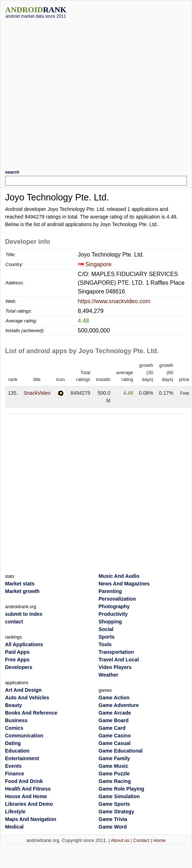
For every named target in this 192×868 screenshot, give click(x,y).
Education (17, 751)
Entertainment (22, 758)
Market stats (20, 584)
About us (120, 840)
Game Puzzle (114, 774)
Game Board (114, 720)
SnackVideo (37, 393)
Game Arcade (115, 713)
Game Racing (115, 781)
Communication (24, 736)
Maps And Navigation (31, 819)
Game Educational (121, 751)
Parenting (110, 591)
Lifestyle (15, 812)
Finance (15, 774)
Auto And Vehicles (27, 698)
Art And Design (23, 690)
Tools (105, 644)
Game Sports (114, 804)
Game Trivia (113, 819)
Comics (14, 728)
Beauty (14, 705)
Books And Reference (31, 713)
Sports (106, 637)
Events (13, 766)
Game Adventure (119, 705)
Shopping (110, 622)
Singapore (98, 264)
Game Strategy (116, 812)
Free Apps (17, 660)
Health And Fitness (28, 789)
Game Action (114, 698)
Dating (13, 743)
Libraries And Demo (29, 804)
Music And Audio (119, 576)
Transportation (116, 652)
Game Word (113, 827)
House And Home (26, 796)
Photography (114, 606)
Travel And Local (119, 660)
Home (159, 840)
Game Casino (115, 736)
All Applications (24, 644)
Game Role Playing (121, 789)
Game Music (113, 766)
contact (14, 622)
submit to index (24, 614)
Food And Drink (24, 781)
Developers (19, 667)
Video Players (115, 667)
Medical (14, 827)
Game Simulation (119, 796)
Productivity (113, 614)
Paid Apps (17, 652)
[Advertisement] (73, 91)
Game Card (112, 728)
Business (16, 720)
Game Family (114, 758)
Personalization (117, 599)
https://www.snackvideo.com (114, 301)
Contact (141, 840)
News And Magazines (124, 584)
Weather (108, 675)
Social (106, 629)
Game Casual (115, 743)
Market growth (22, 591)
